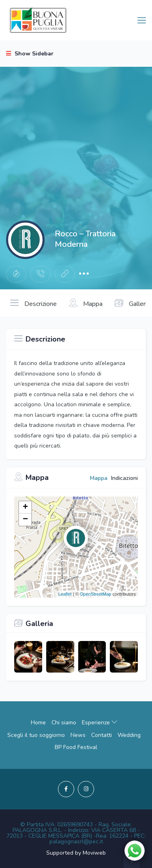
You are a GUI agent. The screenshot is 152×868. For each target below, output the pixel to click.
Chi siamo (64, 723)
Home (38, 723)
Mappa (86, 303)
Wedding (129, 735)
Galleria (132, 303)
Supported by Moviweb (76, 853)
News (78, 735)
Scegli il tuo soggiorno (36, 735)
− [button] (25, 520)
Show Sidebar (30, 54)
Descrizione (33, 303)
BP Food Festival (76, 747)
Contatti (102, 735)
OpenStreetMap (96, 594)
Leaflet (65, 594)
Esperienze (100, 723)
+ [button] (25, 507)
